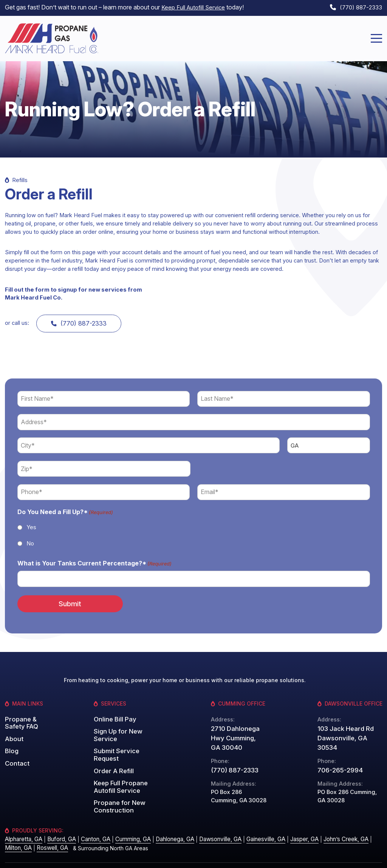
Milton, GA (17, 831)
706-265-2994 (337, 755)
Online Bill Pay (113, 714)
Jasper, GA (291, 823)
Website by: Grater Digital (351, 857)
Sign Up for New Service (116, 728)
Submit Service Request (126, 743)
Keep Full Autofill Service (195, 7)
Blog (11, 743)
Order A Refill (112, 754)
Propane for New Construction (117, 787)
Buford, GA (59, 823)
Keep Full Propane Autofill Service (118, 769)
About (13, 731)
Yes (31, 524)
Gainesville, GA (254, 823)
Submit (63, 599)
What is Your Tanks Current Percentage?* (94, 561)
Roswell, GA (50, 831)
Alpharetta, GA (23, 823)
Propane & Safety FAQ (20, 717)
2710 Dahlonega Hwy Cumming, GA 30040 (236, 733)
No (30, 540)
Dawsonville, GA (211, 823)
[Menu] (376, 36)
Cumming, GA (127, 823)
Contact (16, 754)
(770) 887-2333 (359, 7)
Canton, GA (91, 823)
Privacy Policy (294, 857)
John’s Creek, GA (331, 823)
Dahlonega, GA (167, 823)
